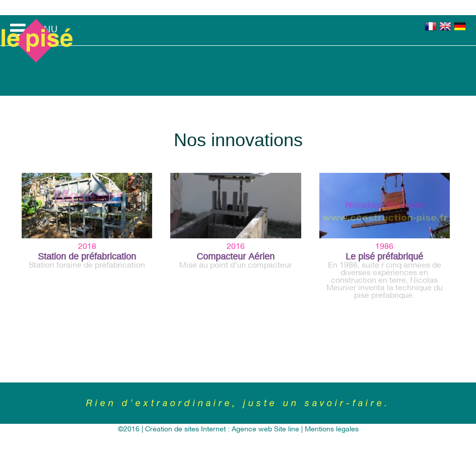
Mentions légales (332, 430)
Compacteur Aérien (235, 256)
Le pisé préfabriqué (384, 256)
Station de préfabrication (87, 256)
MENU (34, 30)
